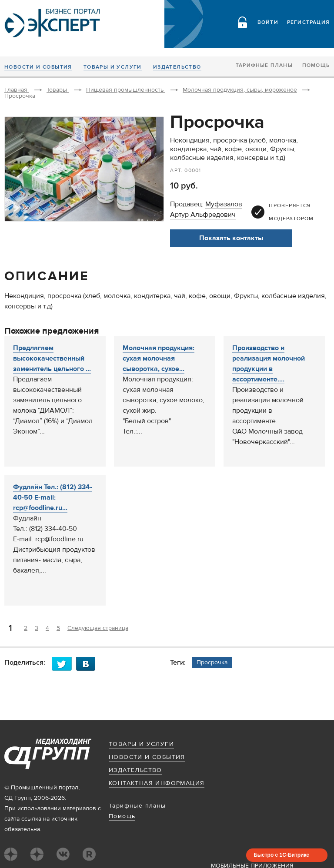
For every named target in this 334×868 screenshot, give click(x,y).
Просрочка (212, 663)
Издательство (177, 67)
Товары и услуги (113, 67)
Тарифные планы (264, 66)
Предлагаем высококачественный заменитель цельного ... (52, 358)
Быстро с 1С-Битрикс (281, 855)
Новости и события (38, 67)
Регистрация (308, 23)
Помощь (316, 66)
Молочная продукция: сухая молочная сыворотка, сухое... (159, 358)
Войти (268, 23)
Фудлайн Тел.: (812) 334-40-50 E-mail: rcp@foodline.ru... (53, 497)
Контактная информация (157, 783)
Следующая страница (98, 628)
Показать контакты (231, 238)
